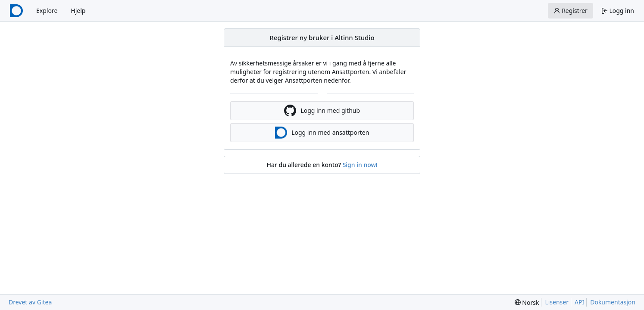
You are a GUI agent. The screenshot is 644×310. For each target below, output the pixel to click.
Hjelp (78, 11)
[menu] (527, 302)
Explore (47, 11)
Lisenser (557, 302)
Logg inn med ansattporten (322, 133)
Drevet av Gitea (30, 302)
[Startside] (16, 11)
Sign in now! (360, 165)
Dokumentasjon (613, 302)
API (579, 302)
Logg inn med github (322, 111)
